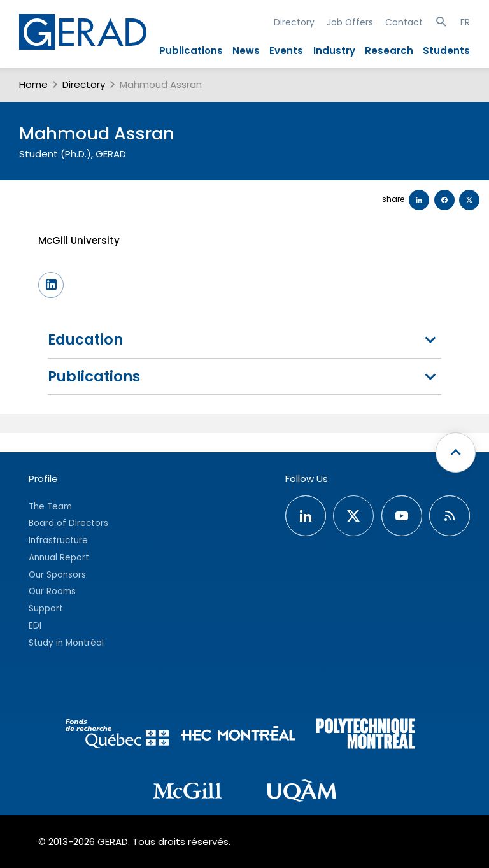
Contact (404, 22)
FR (465, 22)
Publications (191, 51)
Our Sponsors (57, 575)
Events (286, 51)
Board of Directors (68, 523)
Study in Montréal (66, 643)
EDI (35, 626)
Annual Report (59, 558)
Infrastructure (58, 540)
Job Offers (350, 22)
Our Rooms (52, 591)
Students (446, 51)
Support (46, 608)
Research (389, 51)
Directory (294, 22)
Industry (334, 51)
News (246, 51)
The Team (50, 507)
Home (33, 84)
